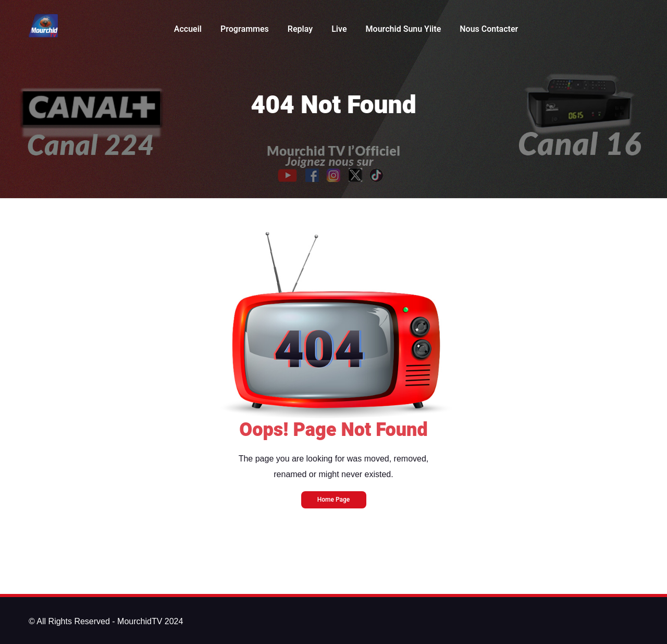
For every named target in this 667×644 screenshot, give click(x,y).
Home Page (334, 500)
